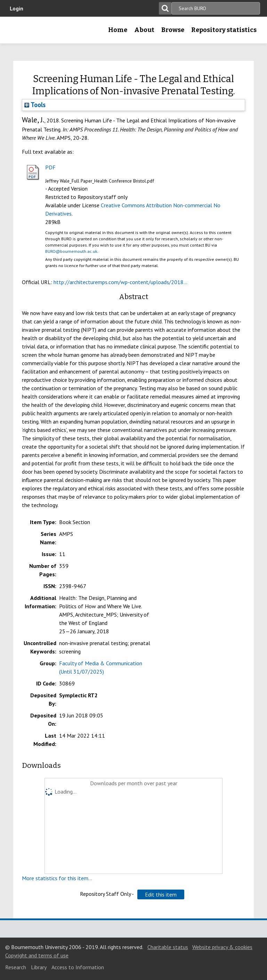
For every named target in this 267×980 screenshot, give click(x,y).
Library (39, 967)
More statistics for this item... (57, 878)
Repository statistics (224, 30)
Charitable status (168, 947)
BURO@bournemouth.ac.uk (71, 251)
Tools (35, 105)
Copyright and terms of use (37, 955)
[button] (161, 894)
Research (16, 967)
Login (17, 8)
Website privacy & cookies (222, 947)
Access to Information (78, 967)
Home (118, 30)
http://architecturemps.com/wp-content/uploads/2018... (120, 282)
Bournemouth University (16, 32)
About (144, 30)
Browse (173, 30)
